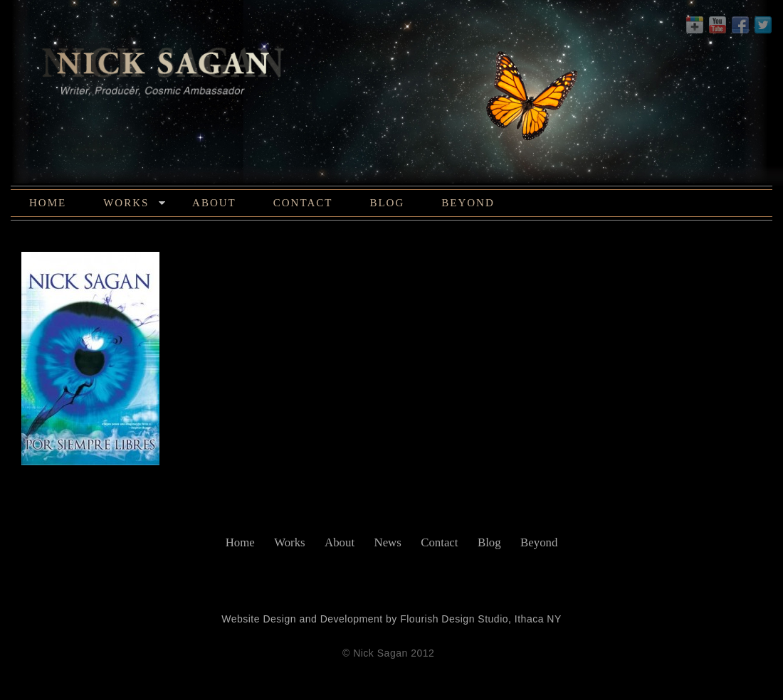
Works (134, 205)
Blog (387, 203)
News (388, 542)
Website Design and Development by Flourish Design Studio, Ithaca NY (391, 619)
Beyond (468, 203)
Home (48, 203)
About (214, 203)
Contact (303, 203)
